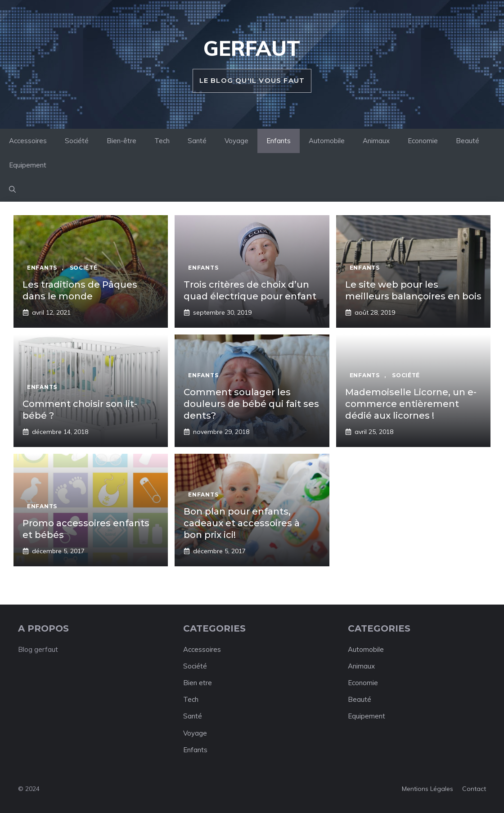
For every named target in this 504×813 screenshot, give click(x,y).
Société (77, 141)
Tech (162, 141)
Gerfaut (252, 48)
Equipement (28, 165)
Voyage (236, 141)
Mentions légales (427, 789)
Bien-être (121, 141)
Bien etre (198, 683)
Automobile (327, 141)
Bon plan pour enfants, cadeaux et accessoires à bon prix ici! (242, 523)
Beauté (468, 141)
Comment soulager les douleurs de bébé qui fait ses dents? (251, 404)
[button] (12, 190)
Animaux (376, 141)
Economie (423, 141)
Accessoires (28, 141)
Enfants (279, 141)
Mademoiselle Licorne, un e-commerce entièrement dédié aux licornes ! (411, 404)
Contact (474, 789)
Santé (197, 141)
